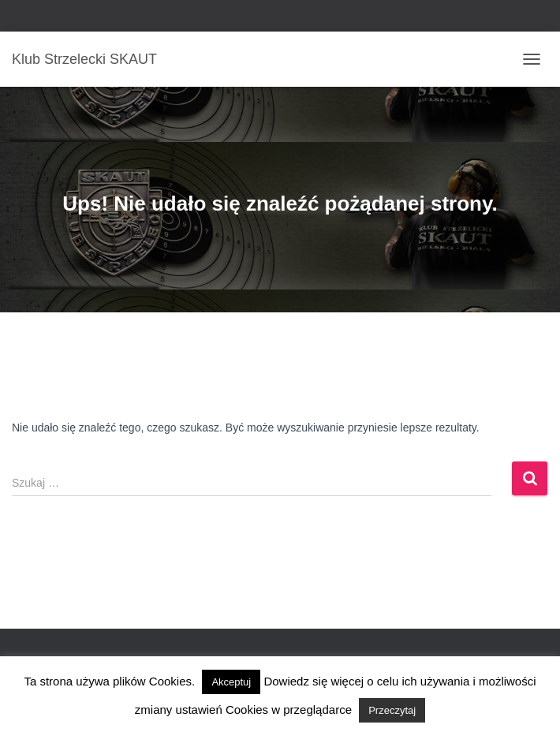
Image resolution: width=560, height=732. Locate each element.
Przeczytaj (392, 710)
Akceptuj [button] (231, 682)
